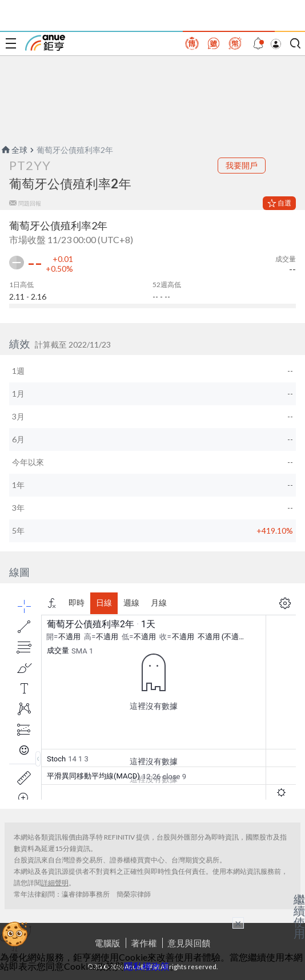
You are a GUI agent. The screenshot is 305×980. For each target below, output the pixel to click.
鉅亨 (45, 43)
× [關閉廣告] (238, 923)
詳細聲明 (55, 883)
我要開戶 (242, 165)
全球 (14, 150)
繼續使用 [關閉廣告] (299, 916)
